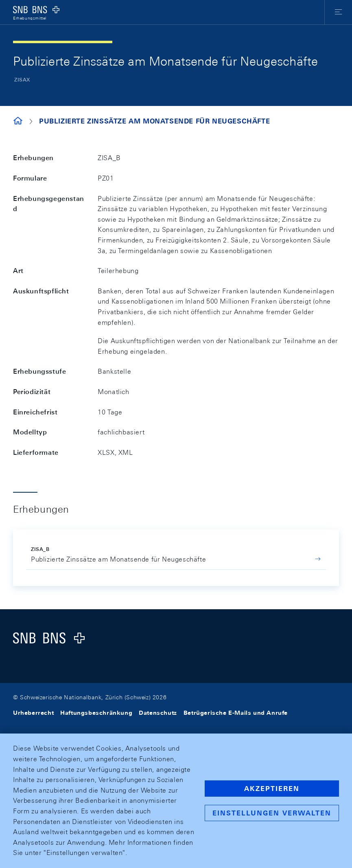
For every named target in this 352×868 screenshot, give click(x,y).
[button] (338, 12)
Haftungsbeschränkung (96, 713)
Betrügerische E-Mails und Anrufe (236, 713)
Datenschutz (158, 713)
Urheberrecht (33, 713)
